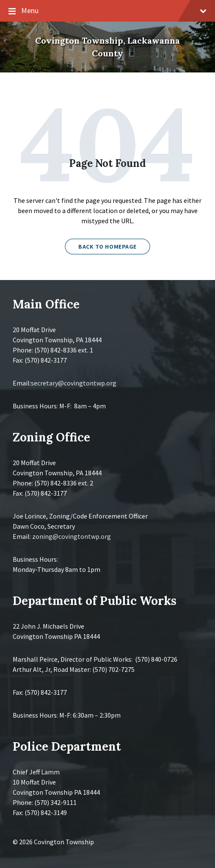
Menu (107, 11)
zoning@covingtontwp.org (72, 536)
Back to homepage (107, 247)
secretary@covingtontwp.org (74, 383)
